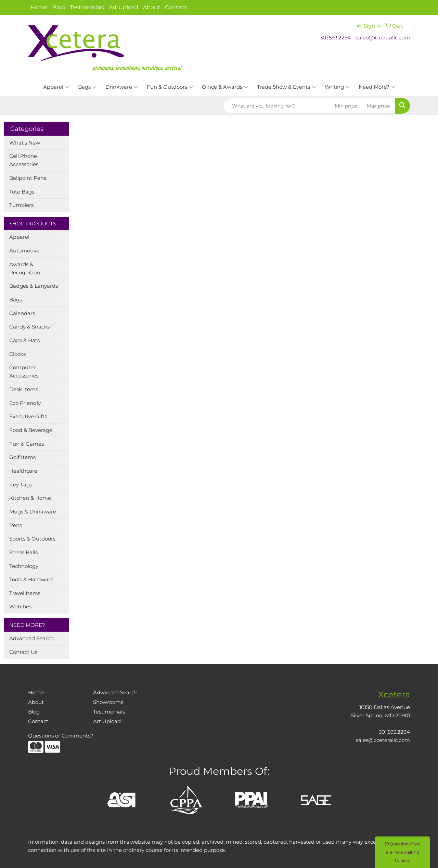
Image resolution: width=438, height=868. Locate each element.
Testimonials (87, 7)
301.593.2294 (336, 38)
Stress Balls (23, 553)
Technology (24, 566)
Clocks (17, 354)
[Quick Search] (277, 106)
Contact (176, 7)
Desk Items (24, 389)
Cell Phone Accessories (24, 160)
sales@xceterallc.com (383, 38)
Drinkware (122, 87)
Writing (337, 87)
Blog (59, 7)
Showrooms (108, 702)
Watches (20, 607)
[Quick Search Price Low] (347, 106)
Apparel (56, 87)
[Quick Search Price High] (379, 106)
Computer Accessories (24, 372)
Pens (16, 525)
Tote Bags (22, 192)
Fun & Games (27, 444)
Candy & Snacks (29, 327)
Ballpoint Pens (28, 178)
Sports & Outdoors (32, 539)
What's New (25, 143)
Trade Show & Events (286, 87)
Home (39, 7)
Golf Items (22, 457)
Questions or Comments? (61, 736)
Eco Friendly (25, 403)
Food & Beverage (31, 430)
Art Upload (124, 7)
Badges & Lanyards (34, 286)
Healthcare (23, 471)
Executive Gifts (28, 417)
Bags (87, 87)
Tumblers (21, 205)
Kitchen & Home (30, 498)
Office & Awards (225, 87)
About (152, 7)
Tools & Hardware (31, 580)
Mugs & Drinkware (33, 512)
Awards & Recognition (25, 269)
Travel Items (25, 593)
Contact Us (23, 652)
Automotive (24, 251)
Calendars (22, 313)
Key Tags (21, 485)
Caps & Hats (24, 340)
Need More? (377, 87)
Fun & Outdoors (170, 87)
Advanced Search (31, 638)
